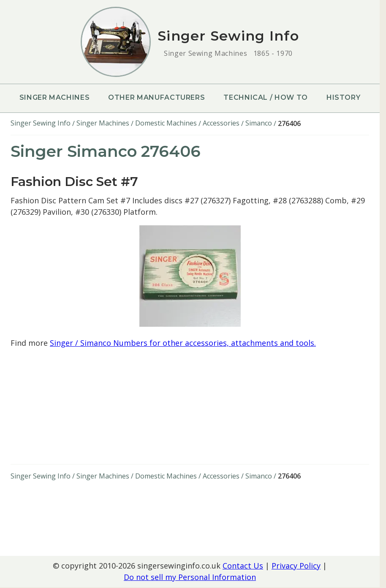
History (343, 97)
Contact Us (243, 566)
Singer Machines (55, 97)
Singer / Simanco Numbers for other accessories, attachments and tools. (183, 343)
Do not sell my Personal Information (190, 577)
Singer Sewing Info (41, 123)
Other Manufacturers (156, 97)
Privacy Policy (296, 566)
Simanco (259, 123)
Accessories (221, 123)
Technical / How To (266, 97)
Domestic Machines (166, 123)
